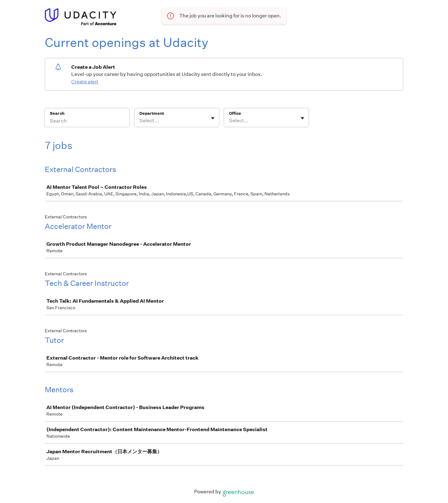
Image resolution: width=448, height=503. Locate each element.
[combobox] (140, 121)
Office (235, 113)
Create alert (85, 82)
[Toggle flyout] (213, 118)
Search (57, 113)
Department (152, 113)
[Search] (87, 122)
